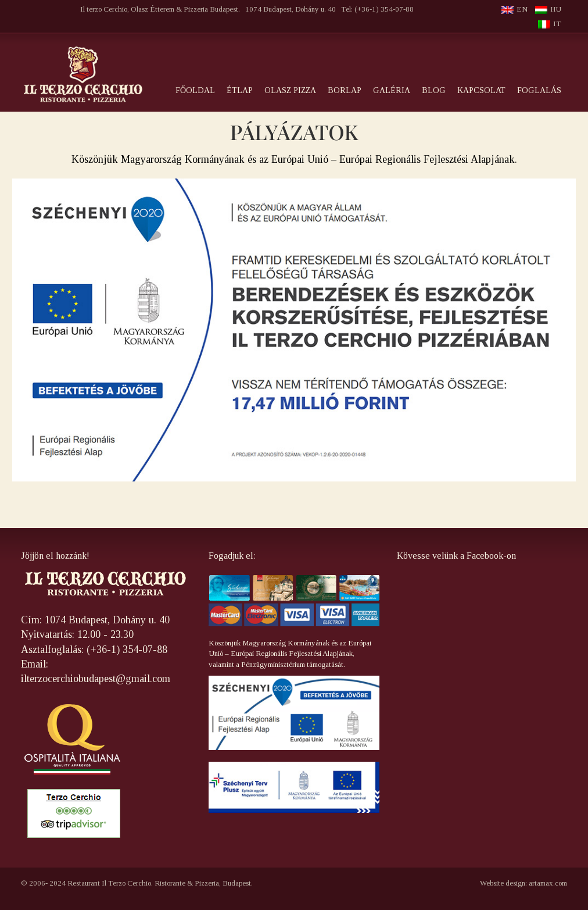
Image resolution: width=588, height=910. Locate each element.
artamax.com (548, 883)
